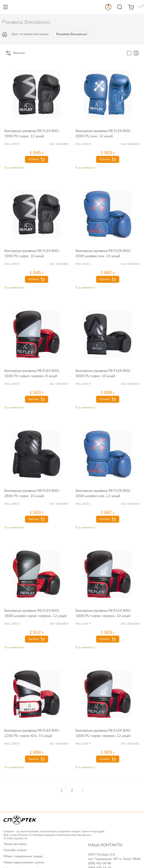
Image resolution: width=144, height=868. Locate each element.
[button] (5, 7)
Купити (37, 159)
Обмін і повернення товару (23, 856)
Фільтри (15, 53)
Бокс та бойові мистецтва (30, 34)
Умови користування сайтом (24, 862)
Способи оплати (15, 850)
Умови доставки (15, 844)
